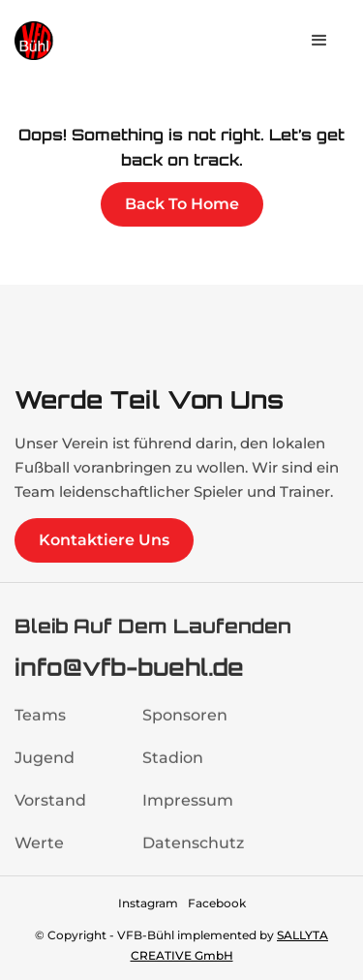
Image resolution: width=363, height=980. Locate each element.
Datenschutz (193, 853)
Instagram (148, 903)
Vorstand (50, 810)
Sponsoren (185, 725)
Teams (40, 725)
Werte (39, 853)
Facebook (217, 903)
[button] (319, 41)
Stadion (173, 767)
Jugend (45, 767)
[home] (73, 40)
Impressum (188, 810)
